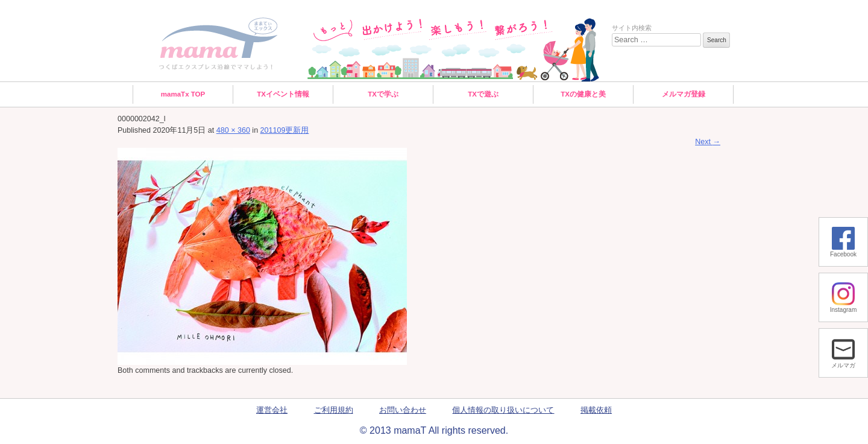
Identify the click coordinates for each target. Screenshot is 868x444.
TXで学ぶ (383, 94)
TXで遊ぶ (483, 94)
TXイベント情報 (283, 94)
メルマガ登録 (684, 94)
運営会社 (272, 410)
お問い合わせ (403, 410)
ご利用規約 (334, 410)
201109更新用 (285, 130)
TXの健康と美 (583, 94)
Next (708, 142)
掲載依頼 (596, 410)
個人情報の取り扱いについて (503, 410)
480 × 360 (233, 130)
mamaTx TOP (183, 94)
